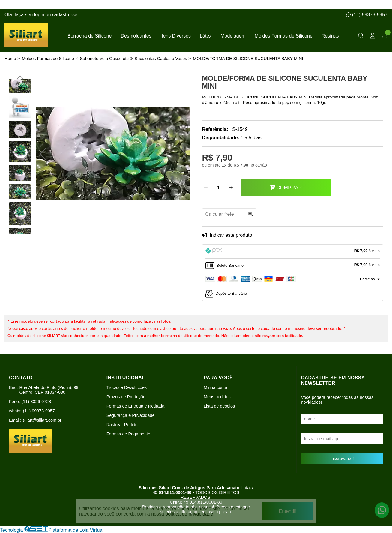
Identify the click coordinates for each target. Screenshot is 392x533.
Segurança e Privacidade (131, 415)
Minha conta (215, 387)
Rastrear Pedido (122, 425)
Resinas (330, 36)
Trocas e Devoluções (127, 387)
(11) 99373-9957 (367, 15)
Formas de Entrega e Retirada (136, 406)
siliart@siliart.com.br (42, 420)
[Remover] (206, 188)
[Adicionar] (231, 188)
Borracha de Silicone (90, 36)
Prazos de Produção (126, 397)
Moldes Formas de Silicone (284, 36)
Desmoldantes (136, 36)
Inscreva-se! (342, 459)
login (40, 15)
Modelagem (233, 36)
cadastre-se (65, 15)
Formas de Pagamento (128, 434)
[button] (43, 154)
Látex (206, 36)
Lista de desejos (219, 406)
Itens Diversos (176, 36)
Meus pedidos (217, 397)
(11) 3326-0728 (36, 402)
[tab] (293, 251)
